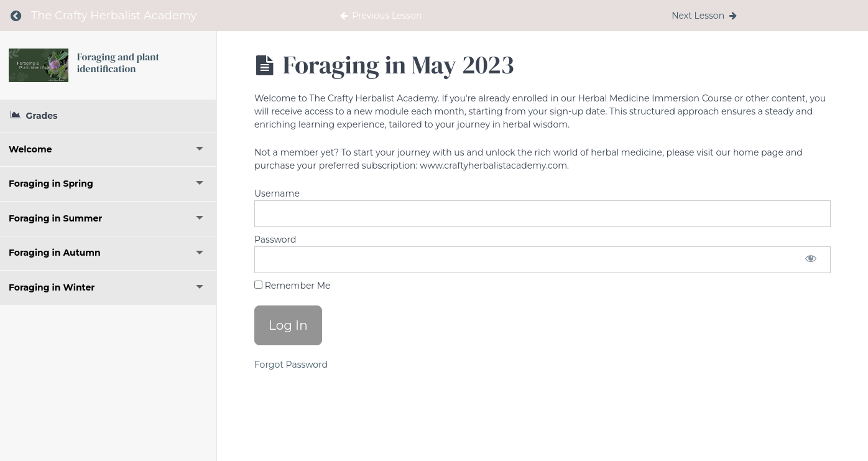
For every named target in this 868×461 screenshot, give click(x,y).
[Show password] (811, 260)
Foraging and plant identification (118, 63)
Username (277, 193)
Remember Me (292, 286)
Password (275, 240)
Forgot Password (291, 365)
